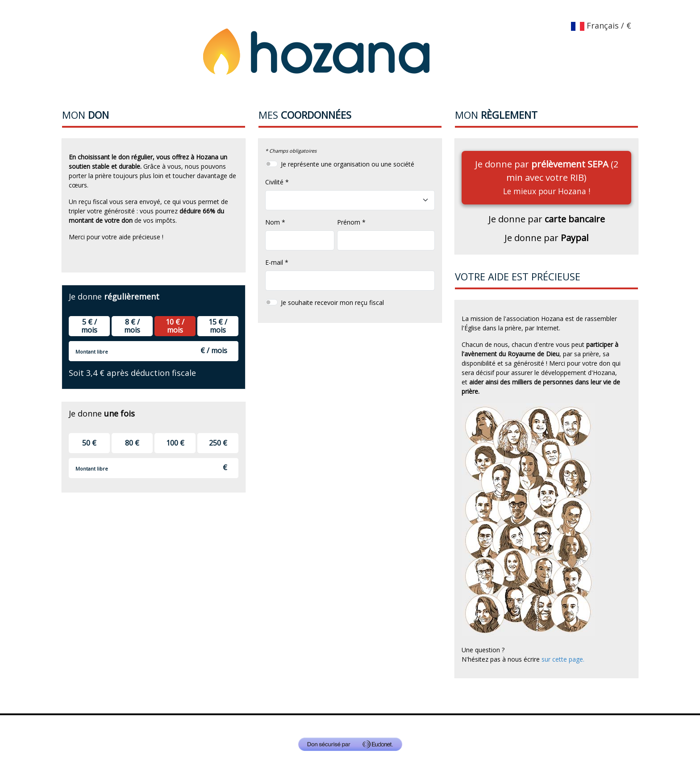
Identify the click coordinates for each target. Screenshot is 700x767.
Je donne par (547, 219)
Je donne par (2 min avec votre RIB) (547, 177)
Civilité (274, 182)
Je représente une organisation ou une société (348, 164)
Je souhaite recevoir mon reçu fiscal (332, 302)
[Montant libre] (154, 351)
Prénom (349, 222)
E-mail (274, 262)
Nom (273, 222)
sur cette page (562, 659)
